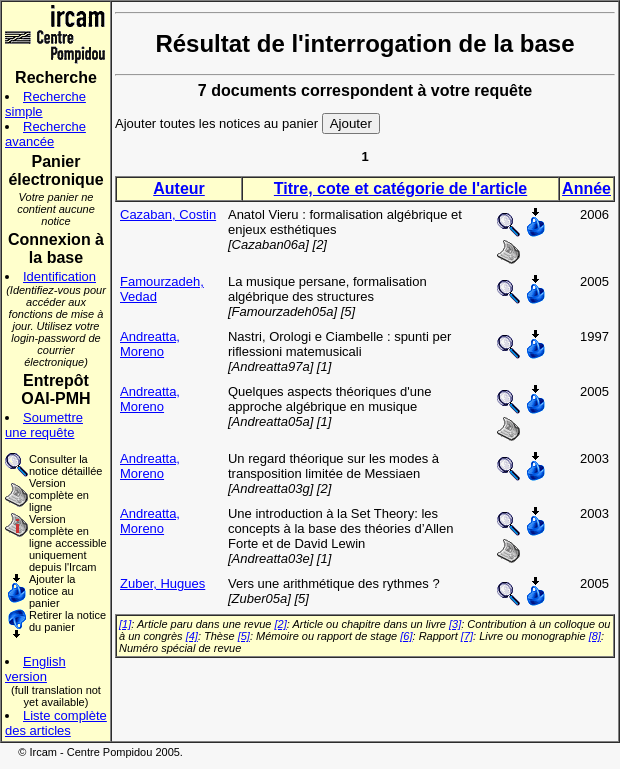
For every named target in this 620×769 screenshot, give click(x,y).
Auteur (179, 188)
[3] (455, 624)
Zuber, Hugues (162, 583)
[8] (595, 636)
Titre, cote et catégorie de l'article (400, 188)
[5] (244, 636)
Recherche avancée (45, 134)
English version (35, 669)
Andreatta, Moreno (150, 344)
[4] (192, 636)
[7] (467, 636)
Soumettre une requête (44, 425)
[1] (125, 624)
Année (586, 188)
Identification (59, 276)
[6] (406, 636)
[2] (281, 624)
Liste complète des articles (56, 723)
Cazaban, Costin (168, 214)
